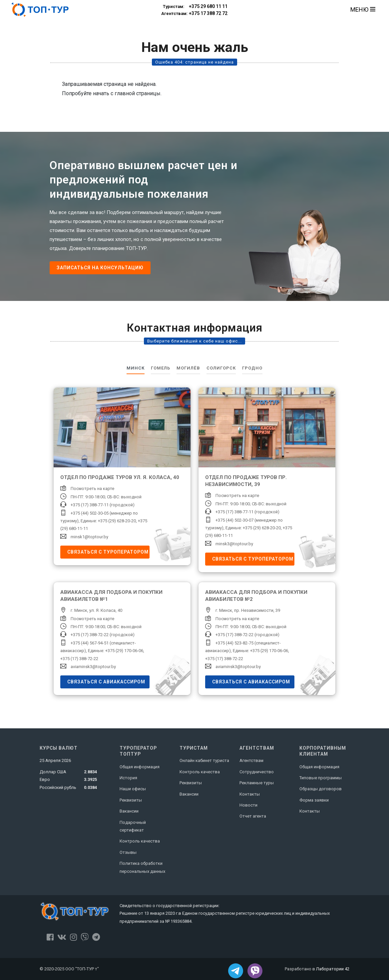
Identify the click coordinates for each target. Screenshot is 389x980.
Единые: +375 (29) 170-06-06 (116, 651)
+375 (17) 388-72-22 (79, 659)
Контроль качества (140, 841)
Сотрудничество (257, 772)
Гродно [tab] (252, 368)
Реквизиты (131, 800)
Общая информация (140, 767)
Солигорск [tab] (221, 368)
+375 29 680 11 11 (194, 7)
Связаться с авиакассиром (106, 682)
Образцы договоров (321, 789)
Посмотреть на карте (92, 489)
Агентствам (251, 760)
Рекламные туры (257, 783)
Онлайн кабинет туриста (204, 760)
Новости (248, 805)
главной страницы (138, 93)
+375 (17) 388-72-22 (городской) (103, 635)
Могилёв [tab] (188, 368)
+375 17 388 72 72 (194, 14)
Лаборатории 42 (333, 969)
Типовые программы (321, 778)
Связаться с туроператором (108, 552)
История (128, 778)
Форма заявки (314, 800)
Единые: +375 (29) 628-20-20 (108, 521)
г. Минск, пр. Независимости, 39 (248, 610)
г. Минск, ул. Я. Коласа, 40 (96, 610)
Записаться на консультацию (100, 268)
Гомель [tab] (161, 368)
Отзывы (128, 852)
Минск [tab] (136, 368)
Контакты (250, 794)
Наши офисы (133, 789)
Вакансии (129, 811)
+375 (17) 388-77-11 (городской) (103, 505)
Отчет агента (253, 816)
